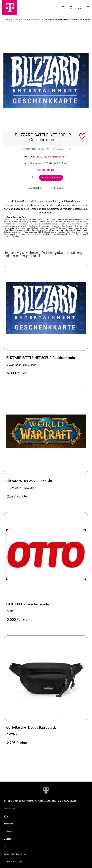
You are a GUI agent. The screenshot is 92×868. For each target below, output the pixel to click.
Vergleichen (36, 188)
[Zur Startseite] (10, 8)
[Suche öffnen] (63, 8)
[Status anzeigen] (80, 8)
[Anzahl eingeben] (32, 177)
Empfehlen (57, 188)
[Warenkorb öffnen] (71, 8)
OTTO (10, 611)
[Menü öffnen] (88, 8)
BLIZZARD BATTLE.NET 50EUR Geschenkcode (41, 358)
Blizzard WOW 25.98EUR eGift (29, 481)
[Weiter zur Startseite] (46, 790)
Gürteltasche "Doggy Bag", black (31, 728)
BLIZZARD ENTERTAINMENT (52, 157)
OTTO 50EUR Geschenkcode (28, 604)
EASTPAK (12, 735)
